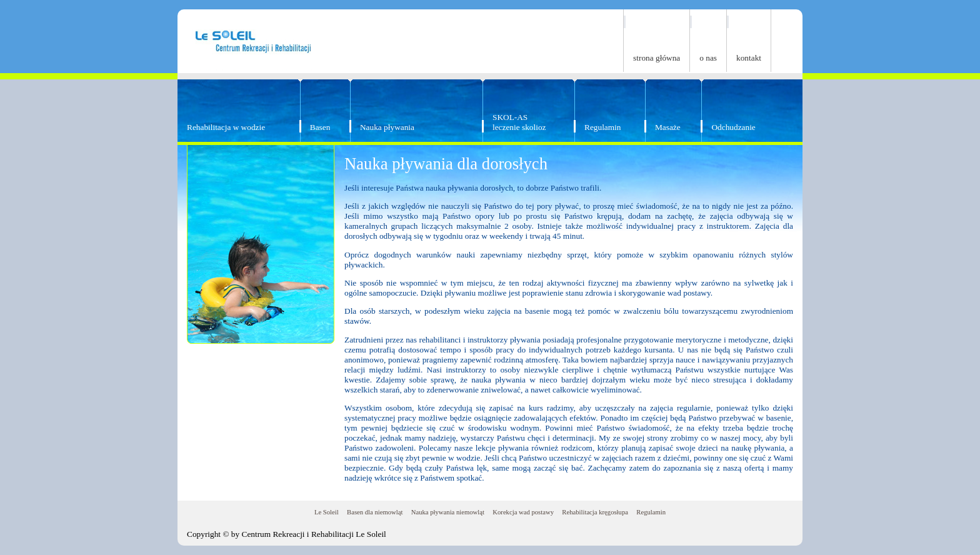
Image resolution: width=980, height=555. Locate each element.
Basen (320, 127)
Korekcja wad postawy (523, 512)
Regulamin (603, 127)
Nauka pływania (387, 127)
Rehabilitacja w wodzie (226, 127)
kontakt (749, 58)
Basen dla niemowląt (375, 512)
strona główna (657, 58)
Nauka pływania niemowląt (448, 512)
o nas (708, 58)
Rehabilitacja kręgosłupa (595, 512)
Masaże (668, 127)
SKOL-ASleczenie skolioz (519, 122)
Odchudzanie (733, 127)
